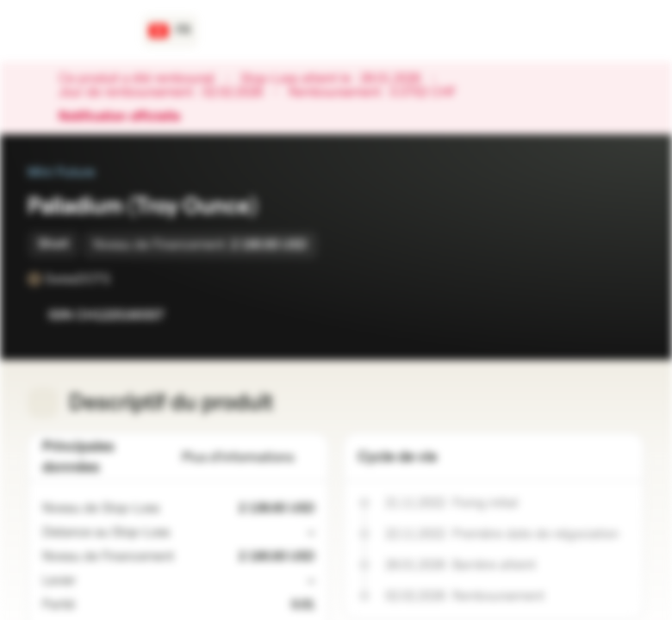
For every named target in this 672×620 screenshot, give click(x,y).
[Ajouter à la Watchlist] (593, 315)
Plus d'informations (248, 458)
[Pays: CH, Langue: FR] (170, 31)
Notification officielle (128, 117)
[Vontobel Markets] (75, 31)
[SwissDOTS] (122, 279)
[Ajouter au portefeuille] (627, 315)
